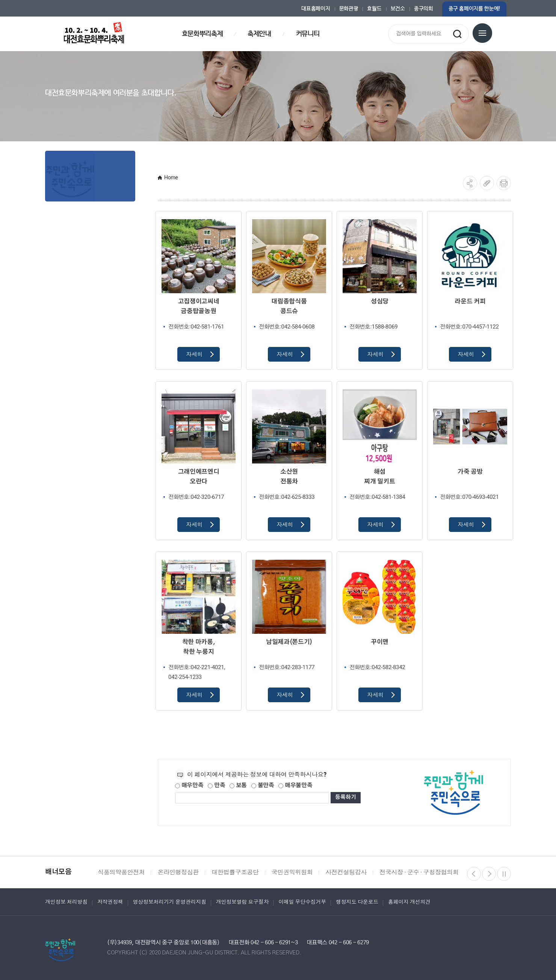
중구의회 (424, 9)
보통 (238, 785)
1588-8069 (373, 327)
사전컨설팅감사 (346, 872)
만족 (216, 785)
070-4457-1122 (469, 327)
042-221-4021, (197, 667)
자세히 (200, 354)
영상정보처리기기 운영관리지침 (170, 902)
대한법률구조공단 (235, 872)
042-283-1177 (287, 667)
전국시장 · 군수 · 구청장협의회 (419, 872)
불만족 (263, 785)
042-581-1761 (196, 327)
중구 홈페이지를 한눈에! (474, 9)
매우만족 (189, 785)
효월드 (374, 9)
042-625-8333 (287, 497)
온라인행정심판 (178, 872)
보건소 (398, 9)
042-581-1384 (377, 497)
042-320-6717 (196, 497)
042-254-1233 (185, 677)
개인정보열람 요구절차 (242, 902)
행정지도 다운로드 (357, 902)
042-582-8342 (377, 667)
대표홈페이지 (316, 9)
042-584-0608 (287, 327)
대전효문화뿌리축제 (94, 33)
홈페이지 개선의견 (409, 902)
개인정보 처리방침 (66, 902)
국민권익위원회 (292, 872)
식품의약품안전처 (121, 872)
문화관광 (349, 9)
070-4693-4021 (469, 497)
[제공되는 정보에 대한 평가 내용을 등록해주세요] (252, 798)
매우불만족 (295, 785)
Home (171, 177)
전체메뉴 (482, 33)
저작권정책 (110, 902)
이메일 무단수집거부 (302, 902)
